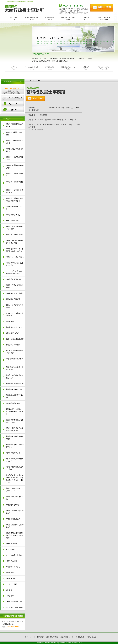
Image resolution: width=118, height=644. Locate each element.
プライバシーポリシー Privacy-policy (104, 19)
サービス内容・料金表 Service (32, 19)
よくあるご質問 (11, 584)
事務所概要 (10, 573)
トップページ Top (14, 19)
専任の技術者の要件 (13, 403)
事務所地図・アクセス (14, 578)
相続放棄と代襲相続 (13, 345)
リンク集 (9, 590)
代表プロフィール (13, 104)
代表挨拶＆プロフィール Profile (68, 19)
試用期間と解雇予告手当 (15, 293)
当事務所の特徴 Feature (50, 19)
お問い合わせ (13, 98)
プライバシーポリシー (14, 602)
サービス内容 (39, 637)
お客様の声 (13, 110)
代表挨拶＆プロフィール (15, 567)
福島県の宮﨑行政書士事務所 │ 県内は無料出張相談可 (57, 643)
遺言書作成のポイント (14, 327)
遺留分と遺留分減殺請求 (15, 339)
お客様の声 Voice (86, 19)
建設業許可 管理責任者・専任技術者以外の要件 (15, 412)
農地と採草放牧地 (12, 505)
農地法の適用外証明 (13, 519)
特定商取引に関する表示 (15, 607)
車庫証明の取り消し (13, 215)
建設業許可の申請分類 (14, 389)
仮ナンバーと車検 (12, 221)
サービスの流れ (11, 544)
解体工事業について (13, 453)
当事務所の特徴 (11, 561)
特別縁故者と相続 (12, 333)
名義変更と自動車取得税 (15, 235)
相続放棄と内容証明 (13, 299)
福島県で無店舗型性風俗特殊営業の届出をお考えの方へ (15, 535)
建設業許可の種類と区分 (15, 383)
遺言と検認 (10, 321)
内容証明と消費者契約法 (15, 279)
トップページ (26, 637)
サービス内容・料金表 (14, 555)
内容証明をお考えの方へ (15, 257)
